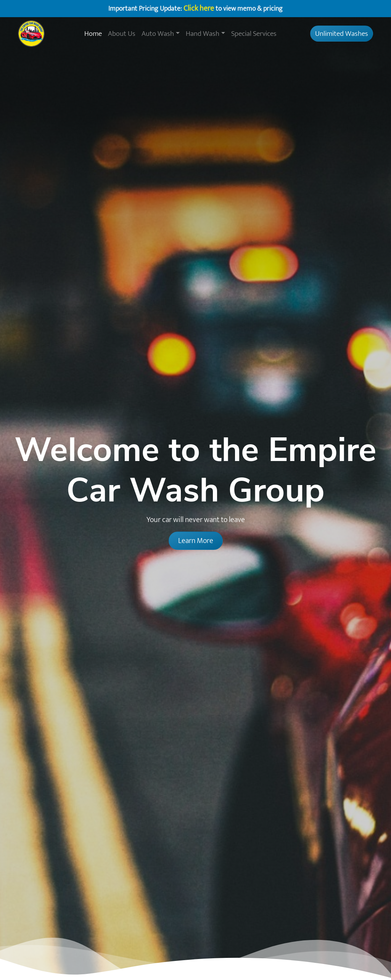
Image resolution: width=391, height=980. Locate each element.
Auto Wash (158, 34)
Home (93, 34)
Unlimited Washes (342, 34)
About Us (122, 34)
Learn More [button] (196, 541)
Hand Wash (203, 34)
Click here (199, 8)
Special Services (254, 34)
